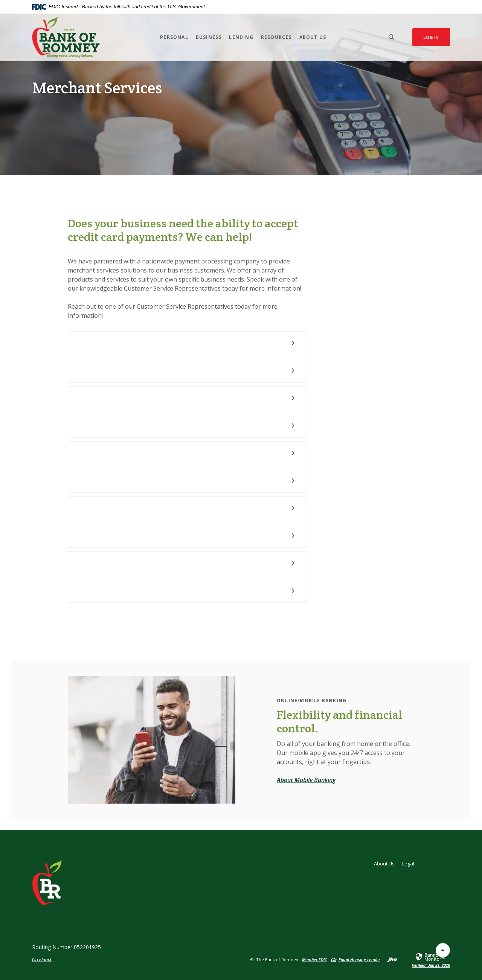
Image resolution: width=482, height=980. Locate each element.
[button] (187, 343)
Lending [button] (241, 37)
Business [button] (209, 37)
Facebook (42, 960)
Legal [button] (408, 864)
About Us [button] (313, 37)
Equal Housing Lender (359, 959)
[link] (431, 960)
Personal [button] (174, 37)
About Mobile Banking (306, 780)
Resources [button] (276, 37)
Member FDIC (315, 959)
